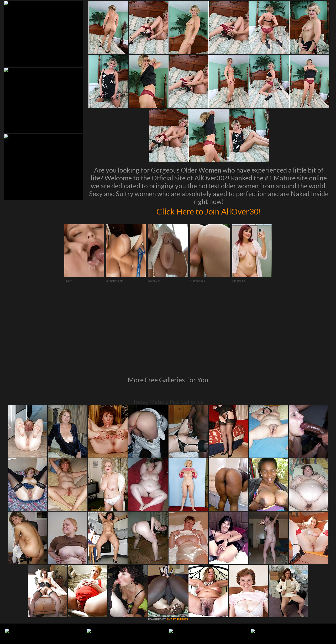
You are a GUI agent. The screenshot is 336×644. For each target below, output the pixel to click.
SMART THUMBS (177, 548)
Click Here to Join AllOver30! (209, 211)
